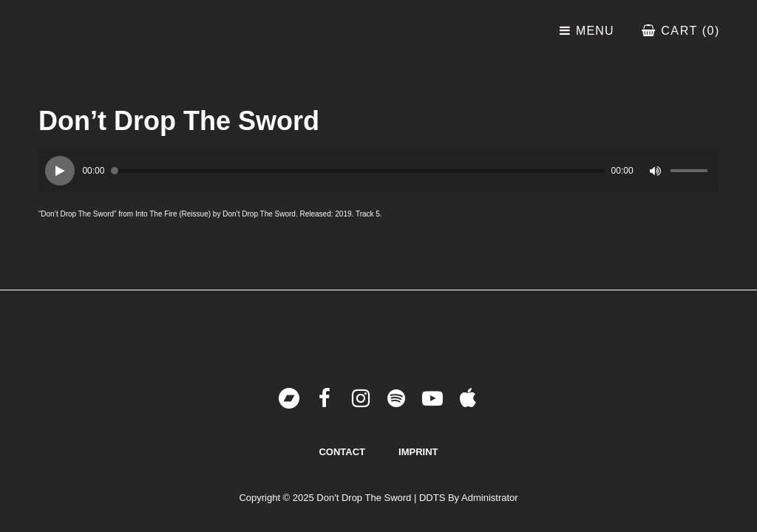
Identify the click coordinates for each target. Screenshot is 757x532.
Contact (342, 452)
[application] (378, 170)
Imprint (418, 452)
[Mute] (656, 171)
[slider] (357, 171)
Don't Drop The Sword (364, 498)
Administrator (490, 498)
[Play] (60, 171)
